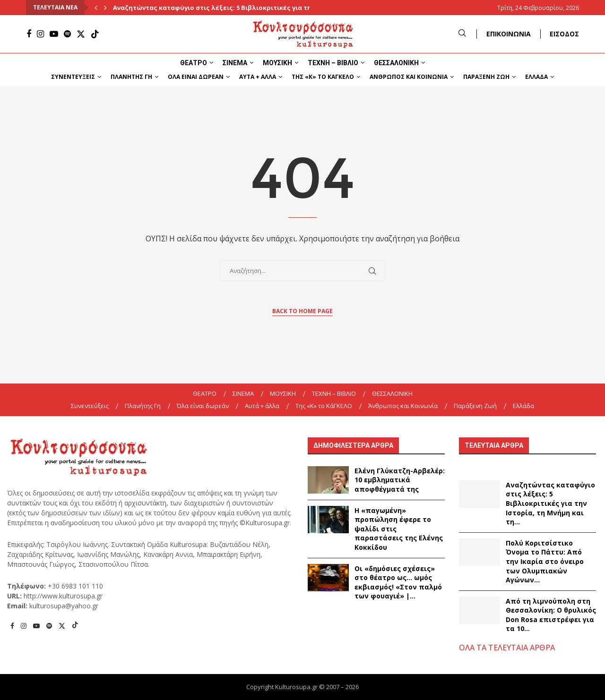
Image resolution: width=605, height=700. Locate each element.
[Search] (462, 34)
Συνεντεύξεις (73, 77)
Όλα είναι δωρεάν (196, 77)
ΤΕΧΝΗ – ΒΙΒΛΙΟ (333, 63)
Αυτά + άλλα (258, 77)
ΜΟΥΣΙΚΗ (277, 63)
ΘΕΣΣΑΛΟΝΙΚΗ (396, 63)
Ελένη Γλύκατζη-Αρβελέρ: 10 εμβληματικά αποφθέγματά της (400, 480)
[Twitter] (81, 34)
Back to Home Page (302, 311)
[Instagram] (40, 34)
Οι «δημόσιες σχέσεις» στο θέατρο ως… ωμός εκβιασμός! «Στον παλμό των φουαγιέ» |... (398, 582)
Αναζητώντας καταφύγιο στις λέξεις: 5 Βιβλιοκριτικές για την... (217, 8)
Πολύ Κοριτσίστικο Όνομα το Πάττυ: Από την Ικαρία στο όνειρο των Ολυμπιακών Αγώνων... (545, 561)
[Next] (105, 8)
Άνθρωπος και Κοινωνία (409, 77)
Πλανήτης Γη (131, 77)
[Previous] (96, 8)
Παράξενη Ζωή (486, 77)
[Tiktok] (95, 34)
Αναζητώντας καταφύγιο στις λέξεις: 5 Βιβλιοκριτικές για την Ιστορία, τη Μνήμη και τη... (550, 503)
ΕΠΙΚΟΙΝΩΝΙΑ (509, 34)
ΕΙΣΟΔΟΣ (564, 34)
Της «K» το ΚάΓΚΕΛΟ (323, 77)
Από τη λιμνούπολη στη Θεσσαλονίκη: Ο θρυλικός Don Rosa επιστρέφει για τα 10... (551, 615)
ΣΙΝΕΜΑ (235, 63)
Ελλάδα (536, 77)
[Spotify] (67, 34)
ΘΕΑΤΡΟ (194, 63)
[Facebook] (29, 34)
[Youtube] (54, 34)
